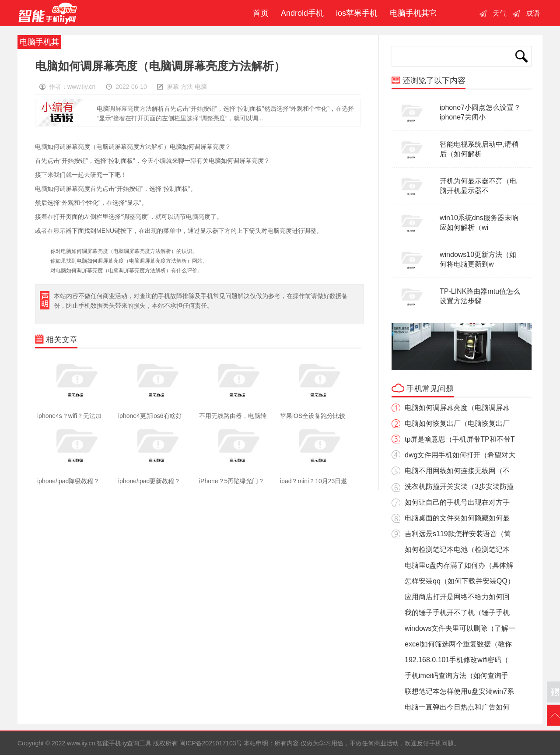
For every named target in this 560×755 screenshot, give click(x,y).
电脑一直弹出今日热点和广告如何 (457, 707)
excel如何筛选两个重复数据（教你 (458, 644)
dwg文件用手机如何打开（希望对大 (460, 455)
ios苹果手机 (357, 13)
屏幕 (173, 87)
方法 (187, 87)
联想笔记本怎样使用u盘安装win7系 (459, 691)
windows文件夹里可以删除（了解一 (460, 628)
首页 (259, 13)
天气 (500, 13)
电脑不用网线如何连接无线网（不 (457, 471)
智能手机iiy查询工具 (48, 13)
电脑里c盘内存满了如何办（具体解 (459, 565)
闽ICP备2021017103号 (211, 743)
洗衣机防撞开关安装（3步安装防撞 (459, 486)
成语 (533, 13)
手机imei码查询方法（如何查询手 (457, 676)
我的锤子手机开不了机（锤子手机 (457, 613)
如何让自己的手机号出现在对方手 (457, 502)
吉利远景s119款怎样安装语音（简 (458, 534)
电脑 (201, 87)
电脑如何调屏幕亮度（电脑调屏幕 (457, 408)
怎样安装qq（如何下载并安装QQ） (460, 581)
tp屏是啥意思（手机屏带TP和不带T (460, 439)
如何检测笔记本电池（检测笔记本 (457, 550)
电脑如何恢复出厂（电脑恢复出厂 (457, 423)
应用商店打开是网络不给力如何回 (457, 597)
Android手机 (302, 13)
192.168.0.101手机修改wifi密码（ (457, 660)
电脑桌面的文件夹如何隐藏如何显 (457, 518)
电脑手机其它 (413, 13)
